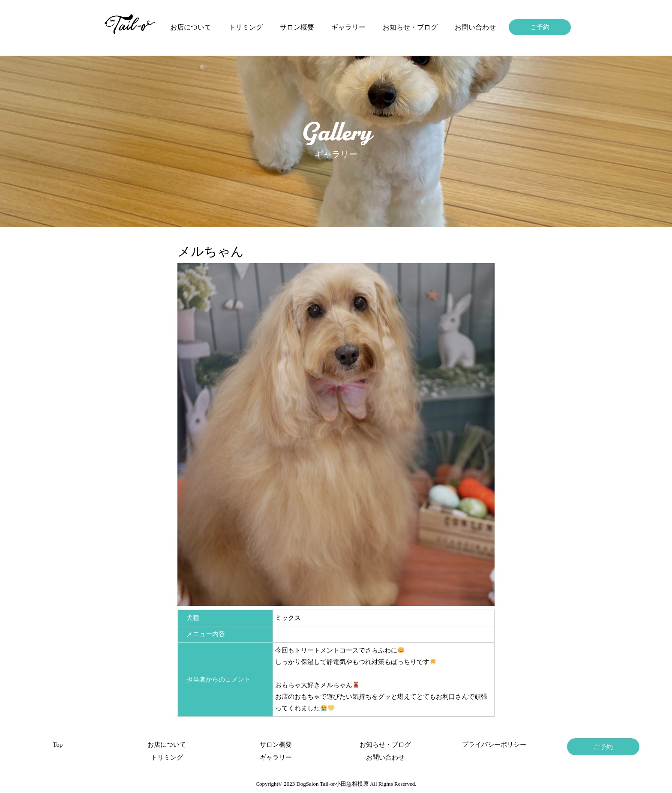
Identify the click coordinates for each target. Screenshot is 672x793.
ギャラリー (348, 27)
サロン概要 (297, 27)
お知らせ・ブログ (410, 27)
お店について (191, 27)
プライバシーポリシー (494, 745)
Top (58, 745)
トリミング (246, 27)
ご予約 (540, 27)
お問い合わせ (475, 27)
